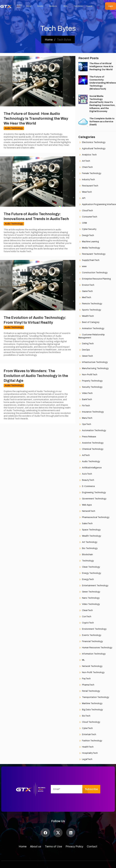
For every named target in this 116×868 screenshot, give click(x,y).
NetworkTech (87, 511)
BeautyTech (86, 480)
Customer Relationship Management (92, 336)
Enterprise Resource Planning (95, 279)
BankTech (85, 400)
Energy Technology (90, 573)
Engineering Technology (92, 493)
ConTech (85, 617)
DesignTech (86, 236)
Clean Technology (89, 567)
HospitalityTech (88, 753)
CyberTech (86, 728)
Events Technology (90, 635)
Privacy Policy (74, 847)
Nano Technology (89, 598)
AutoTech (85, 474)
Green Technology (89, 592)
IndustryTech (87, 180)
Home (23, 847)
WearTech (85, 192)
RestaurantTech (88, 186)
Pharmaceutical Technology (94, 517)
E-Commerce (87, 486)
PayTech (85, 679)
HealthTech (86, 747)
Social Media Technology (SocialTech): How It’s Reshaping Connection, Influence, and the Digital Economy (102, 104)
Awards (89, 6)
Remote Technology (90, 304)
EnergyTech (86, 579)
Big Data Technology (91, 710)
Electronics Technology (92, 142)
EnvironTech (86, 285)
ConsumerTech (88, 217)
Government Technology (92, 499)
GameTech (86, 291)
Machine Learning (89, 242)
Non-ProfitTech (88, 375)
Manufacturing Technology (93, 369)
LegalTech (85, 759)
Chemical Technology (91, 449)
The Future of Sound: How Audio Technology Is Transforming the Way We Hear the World (36, 118)
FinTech (84, 406)
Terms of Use (53, 847)
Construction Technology (93, 273)
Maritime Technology (90, 704)
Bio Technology (88, 548)
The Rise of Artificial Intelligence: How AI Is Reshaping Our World (101, 67)
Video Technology (89, 604)
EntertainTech (87, 735)
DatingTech (86, 344)
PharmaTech (86, 685)
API (82, 198)
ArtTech (84, 161)
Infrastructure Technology (93, 362)
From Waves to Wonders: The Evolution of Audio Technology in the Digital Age (36, 376)
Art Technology (88, 542)
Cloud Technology (89, 722)
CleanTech (86, 611)
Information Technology (92, 654)
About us (36, 847)
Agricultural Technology (92, 149)
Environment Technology (92, 629)
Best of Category (89, 322)
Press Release (87, 437)
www (82, 267)
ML (82, 660)
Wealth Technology (90, 536)
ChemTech (86, 167)
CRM (83, 223)
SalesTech (85, 524)
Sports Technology (90, 310)
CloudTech (86, 211)
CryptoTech (86, 623)
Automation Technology (92, 431)
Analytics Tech (88, 155)
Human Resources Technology (95, 648)
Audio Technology (89, 462)
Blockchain (86, 555)
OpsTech (85, 424)
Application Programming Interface (97, 205)
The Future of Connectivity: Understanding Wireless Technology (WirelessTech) (103, 83)
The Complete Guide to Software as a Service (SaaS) (102, 122)
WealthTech (86, 316)
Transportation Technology (94, 697)
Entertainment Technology (93, 586)
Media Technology (89, 248)
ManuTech (85, 418)
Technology (86, 561)
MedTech (85, 298)
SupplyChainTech (89, 260)
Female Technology (90, 173)
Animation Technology (91, 329)
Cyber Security (87, 229)
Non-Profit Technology (91, 673)
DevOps (84, 350)
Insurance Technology (91, 412)
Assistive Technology (91, 443)
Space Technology (89, 530)
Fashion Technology (90, 741)
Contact (92, 847)
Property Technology (90, 381)
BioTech (84, 716)
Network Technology (90, 666)
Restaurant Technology (92, 254)
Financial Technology (91, 642)
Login (110, 6)
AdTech (84, 455)
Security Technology (90, 387)
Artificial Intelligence (90, 468)
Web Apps (85, 505)
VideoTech (85, 393)
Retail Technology (89, 691)
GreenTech (86, 356)
